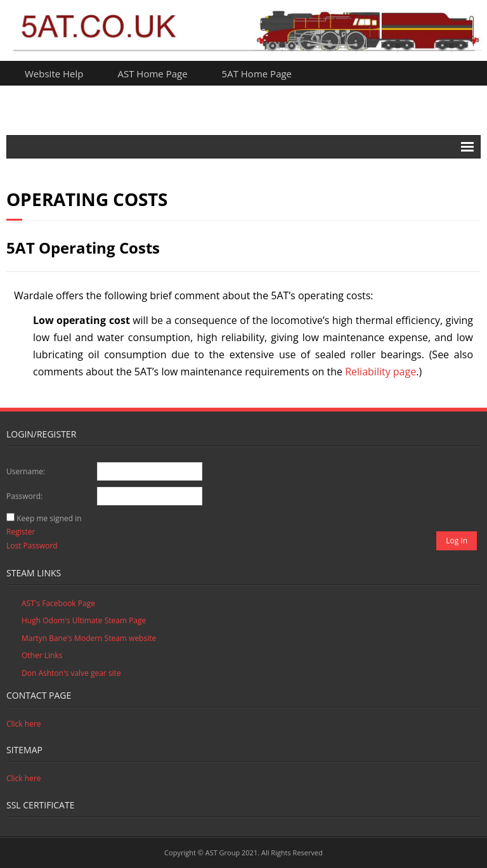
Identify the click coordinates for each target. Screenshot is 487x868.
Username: (26, 471)
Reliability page (380, 372)
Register (21, 532)
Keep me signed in (49, 518)
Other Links (42, 655)
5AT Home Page (257, 74)
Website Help (54, 74)
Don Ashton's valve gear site (71, 673)
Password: (24, 496)
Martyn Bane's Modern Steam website (89, 638)
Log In (457, 541)
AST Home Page (153, 74)
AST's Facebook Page (58, 603)
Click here (24, 724)
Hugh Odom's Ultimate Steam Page (84, 620)
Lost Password (32, 546)
